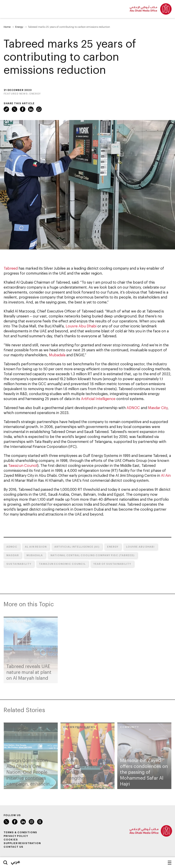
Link (6, 109)
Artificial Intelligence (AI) (77, 547)
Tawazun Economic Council (62, 564)
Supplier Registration (22, 843)
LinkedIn (31, 109)
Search (5, 863)
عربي (16, 861)
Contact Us (13, 847)
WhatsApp (39, 109)
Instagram (31, 822)
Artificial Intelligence (98, 399)
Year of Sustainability (112, 564)
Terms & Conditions (20, 832)
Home (7, 27)
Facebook (23, 109)
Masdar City (158, 408)
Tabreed (11, 268)
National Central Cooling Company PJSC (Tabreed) (92, 555)
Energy (19, 27)
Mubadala (57, 355)
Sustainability (19, 564)
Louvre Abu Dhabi (81, 326)
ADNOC (133, 408)
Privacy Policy (16, 836)
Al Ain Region (36, 547)
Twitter (14, 109)
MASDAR (13, 555)
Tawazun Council (23, 465)
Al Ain (166, 475)
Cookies (11, 839)
